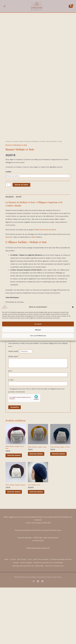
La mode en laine (18, 193)
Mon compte (33, 615)
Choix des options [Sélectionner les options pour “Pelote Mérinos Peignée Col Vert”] (59, 509)
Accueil (8, 193)
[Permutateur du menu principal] (5, 7)
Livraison (43, 618)
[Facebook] (38, 638)
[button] (73, 307)
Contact (22, 615)
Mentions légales (55, 618)
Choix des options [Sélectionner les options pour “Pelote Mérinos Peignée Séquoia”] (15, 547)
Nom (11, 423)
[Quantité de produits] (8, 237)
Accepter (38, 324)
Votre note (13, 403)
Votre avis (14, 409)
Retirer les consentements (38, 623)
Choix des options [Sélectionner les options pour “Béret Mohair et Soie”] (37, 546)
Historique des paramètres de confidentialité (54, 620)
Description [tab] (10, 249)
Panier (14, 615)
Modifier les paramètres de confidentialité (21, 620)
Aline (33, 289)
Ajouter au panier (22, 237)
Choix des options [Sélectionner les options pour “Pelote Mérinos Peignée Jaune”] (37, 507)
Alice (7, 289)
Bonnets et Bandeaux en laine (35, 193)
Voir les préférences (38, 336)
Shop (43, 615)
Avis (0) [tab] (19, 249)
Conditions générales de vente (26, 618)
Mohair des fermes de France (45, 282)
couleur (8, 223)
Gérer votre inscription (56, 615)
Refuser (38, 330)
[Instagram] (34, 638)
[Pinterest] (42, 638)
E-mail (11, 433)
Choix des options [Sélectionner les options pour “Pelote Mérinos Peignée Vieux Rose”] (15, 509)
